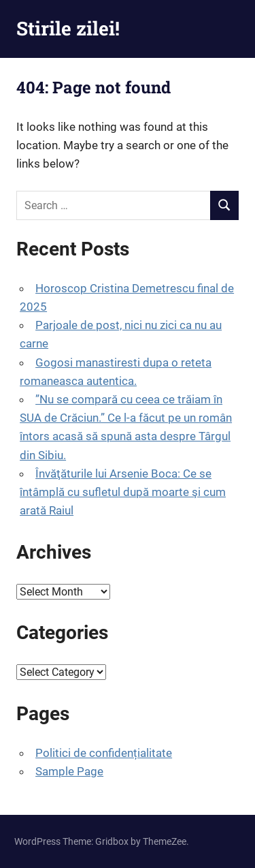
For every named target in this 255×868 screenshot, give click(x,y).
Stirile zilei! (68, 28)
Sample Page (69, 771)
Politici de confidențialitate (104, 753)
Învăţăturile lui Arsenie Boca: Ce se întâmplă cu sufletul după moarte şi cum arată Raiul (123, 492)
